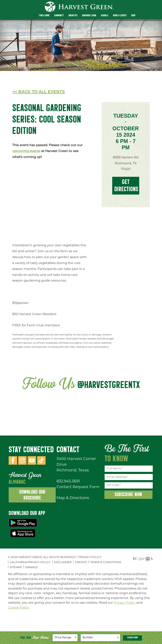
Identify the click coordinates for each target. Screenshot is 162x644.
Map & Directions (73, 498)
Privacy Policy (90, 557)
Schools (105, 16)
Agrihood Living (89, 16)
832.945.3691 (68, 481)
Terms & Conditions (106, 562)
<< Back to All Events (38, 92)
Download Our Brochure (32, 495)
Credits (81, 562)
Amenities (73, 16)
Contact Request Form (78, 487)
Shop (133, 16)
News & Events (120, 16)
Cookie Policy (18, 608)
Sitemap (16, 567)
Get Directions (126, 185)
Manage (32, 567)
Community (59, 16)
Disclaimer (63, 562)
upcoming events (26, 151)
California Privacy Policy (30, 562)
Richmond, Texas (73, 470)
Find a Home (44, 16)
